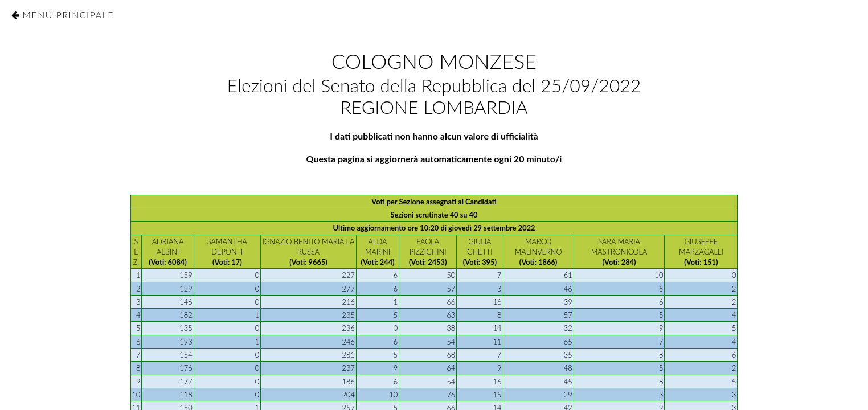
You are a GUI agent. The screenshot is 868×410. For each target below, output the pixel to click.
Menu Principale (68, 15)
